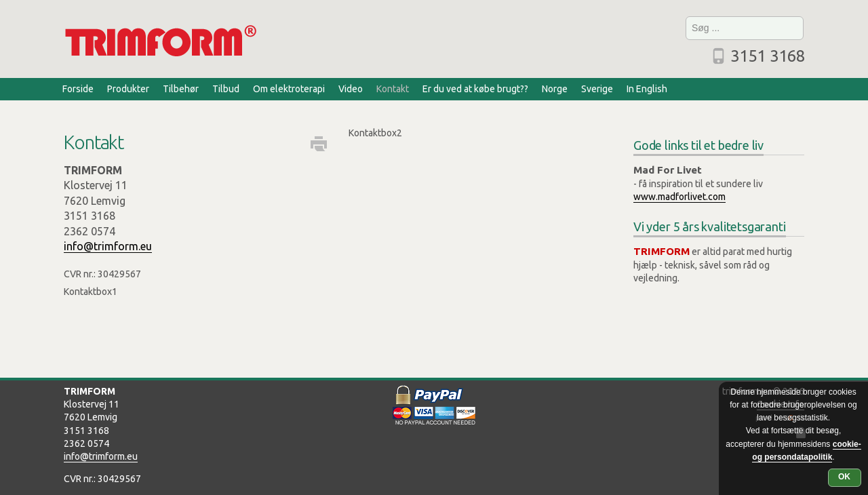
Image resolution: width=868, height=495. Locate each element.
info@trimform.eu (108, 246)
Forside (78, 89)
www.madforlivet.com (679, 197)
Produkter (128, 89)
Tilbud (226, 89)
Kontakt (393, 89)
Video (351, 89)
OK (844, 477)
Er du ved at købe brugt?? (475, 89)
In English (647, 89)
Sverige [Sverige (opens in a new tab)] (597, 89)
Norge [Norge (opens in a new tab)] (555, 89)
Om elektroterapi (289, 89)
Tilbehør (181, 89)
